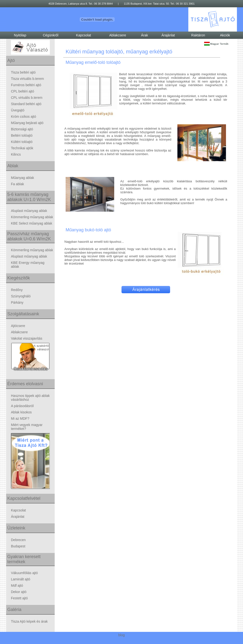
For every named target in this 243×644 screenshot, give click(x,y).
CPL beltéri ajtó (22, 91)
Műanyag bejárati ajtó (27, 123)
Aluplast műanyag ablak (29, 211)
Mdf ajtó (17, 585)
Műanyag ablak (22, 178)
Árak (144, 35)
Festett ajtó (19, 598)
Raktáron (198, 35)
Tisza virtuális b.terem (27, 79)
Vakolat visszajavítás (27, 338)
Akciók (225, 35)
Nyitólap (20, 35)
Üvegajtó (18, 110)
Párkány (17, 302)
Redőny (17, 290)
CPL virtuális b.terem (27, 98)
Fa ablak (17, 184)
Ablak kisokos (21, 412)
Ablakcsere (117, 35)
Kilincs (16, 154)
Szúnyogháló (21, 296)
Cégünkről (51, 35)
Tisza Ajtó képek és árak (29, 621)
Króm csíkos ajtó (23, 117)
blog (121, 635)
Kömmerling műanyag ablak (32, 217)
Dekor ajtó (19, 592)
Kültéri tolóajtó (22, 142)
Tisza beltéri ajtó (23, 72)
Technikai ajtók (22, 148)
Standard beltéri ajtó (26, 104)
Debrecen (18, 540)
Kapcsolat (83, 35)
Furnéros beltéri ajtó (26, 85)
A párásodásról (22, 406)
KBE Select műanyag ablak (32, 223)
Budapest (18, 546)
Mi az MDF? (20, 418)
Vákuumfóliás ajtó (24, 573)
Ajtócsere (18, 326)
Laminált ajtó (21, 579)
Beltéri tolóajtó (22, 135)
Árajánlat (168, 35)
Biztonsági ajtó (22, 129)
